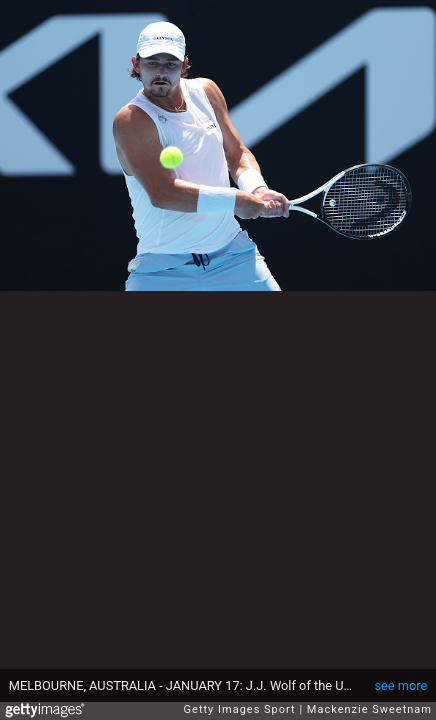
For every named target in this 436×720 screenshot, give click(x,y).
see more (400, 685)
